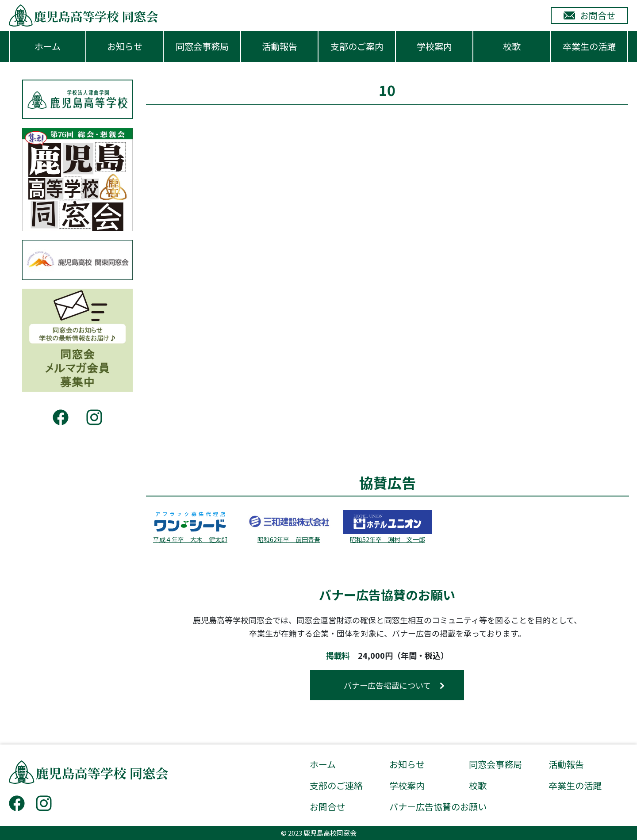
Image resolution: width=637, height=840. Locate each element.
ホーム (48, 46)
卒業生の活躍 (589, 46)
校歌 (512, 46)
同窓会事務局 (202, 46)
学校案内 (434, 46)
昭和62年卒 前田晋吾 (289, 539)
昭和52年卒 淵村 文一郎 (388, 539)
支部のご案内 (357, 46)
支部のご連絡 (336, 786)
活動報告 (280, 46)
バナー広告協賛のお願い (438, 807)
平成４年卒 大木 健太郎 (190, 539)
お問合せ (327, 807)
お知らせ (125, 46)
